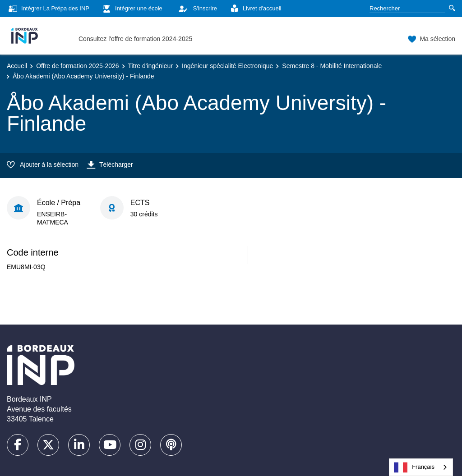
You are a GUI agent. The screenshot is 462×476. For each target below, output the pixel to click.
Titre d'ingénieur (150, 66)
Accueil (17, 66)
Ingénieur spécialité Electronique (227, 66)
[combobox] (421, 467)
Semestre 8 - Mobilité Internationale (332, 66)
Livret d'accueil (255, 9)
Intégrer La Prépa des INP (48, 9)
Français (414, 467)
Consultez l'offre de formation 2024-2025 (135, 39)
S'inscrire (195, 9)
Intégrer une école (132, 9)
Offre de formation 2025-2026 (77, 66)
